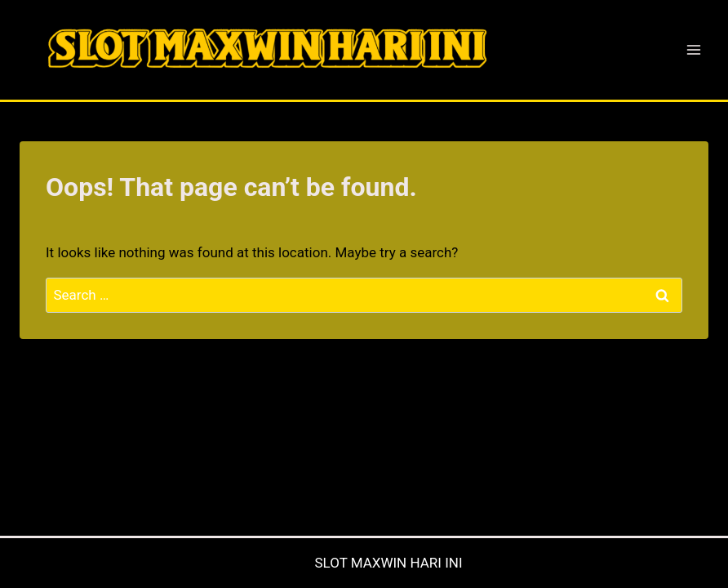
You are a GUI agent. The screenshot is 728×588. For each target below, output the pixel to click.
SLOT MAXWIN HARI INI (388, 563)
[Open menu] (693, 49)
